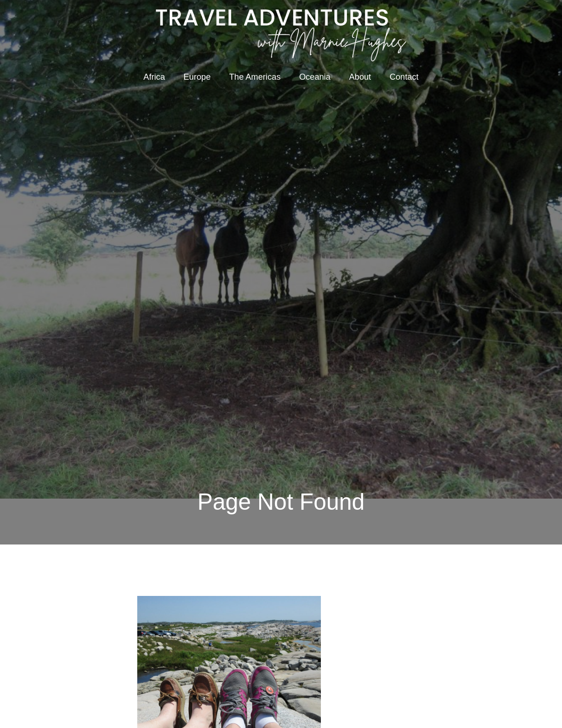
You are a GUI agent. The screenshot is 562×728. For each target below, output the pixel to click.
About (360, 77)
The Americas (255, 77)
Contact (404, 77)
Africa (154, 77)
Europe (197, 77)
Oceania (315, 77)
